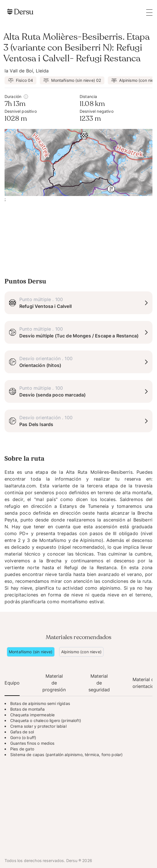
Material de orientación (145, 683)
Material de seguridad (99, 683)
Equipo (12, 683)
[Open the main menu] (149, 12)
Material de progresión (54, 683)
